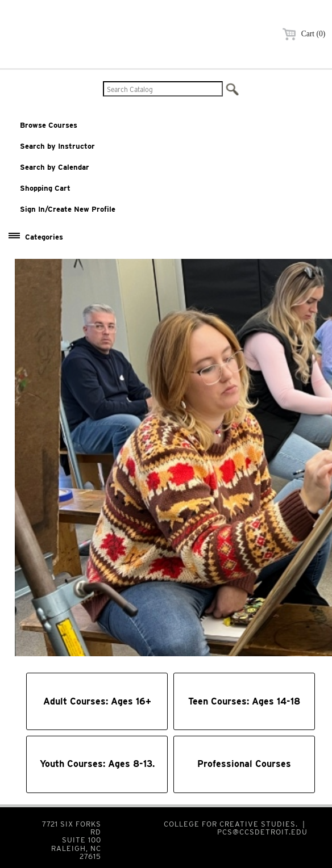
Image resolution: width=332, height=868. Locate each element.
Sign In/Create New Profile (68, 209)
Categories (44, 237)
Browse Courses (49, 125)
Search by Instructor (57, 146)
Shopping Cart (45, 188)
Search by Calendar (55, 167)
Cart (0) (302, 34)
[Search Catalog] (163, 89)
